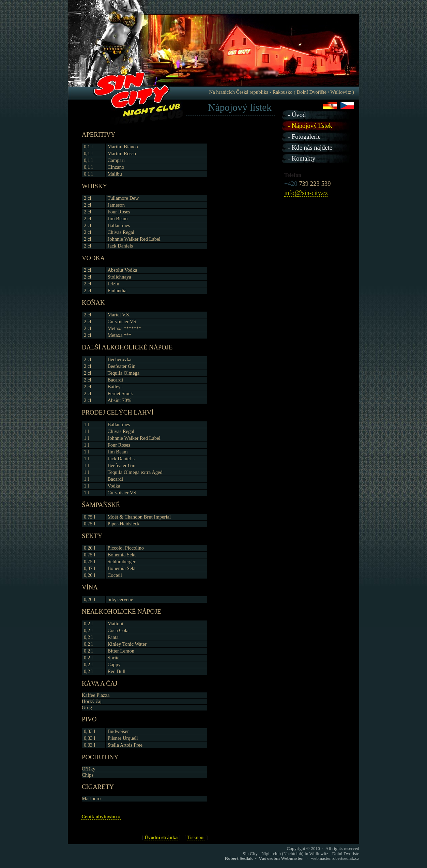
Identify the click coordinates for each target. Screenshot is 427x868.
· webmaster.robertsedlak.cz (292, 858)
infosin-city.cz (306, 193)
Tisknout (196, 837)
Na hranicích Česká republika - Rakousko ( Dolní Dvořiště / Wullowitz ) (282, 92)
